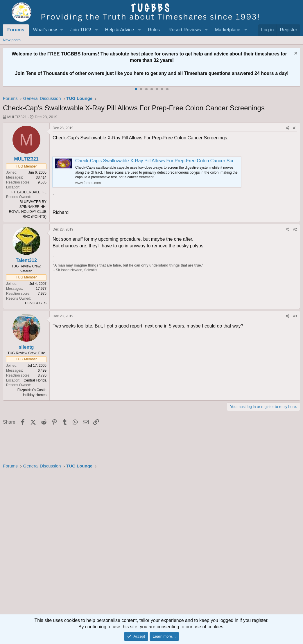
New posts (12, 40)
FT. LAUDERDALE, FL (29, 192)
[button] (62, 30)
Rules (154, 30)
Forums (16, 30)
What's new (45, 30)
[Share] (287, 128)
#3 (295, 316)
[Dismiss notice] (295, 54)
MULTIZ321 (17, 117)
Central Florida (35, 380)
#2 (295, 229)
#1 (295, 128)
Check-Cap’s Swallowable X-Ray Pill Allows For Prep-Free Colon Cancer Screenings (163, 161)
